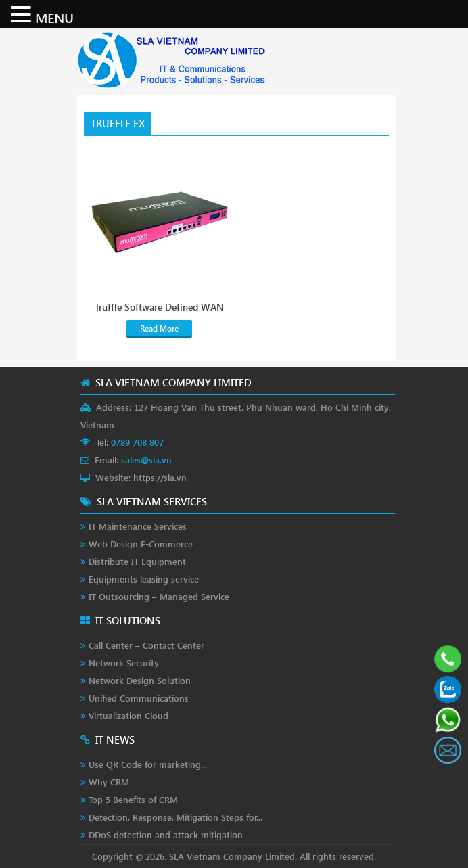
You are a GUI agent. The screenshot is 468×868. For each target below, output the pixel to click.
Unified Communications (139, 698)
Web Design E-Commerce (141, 544)
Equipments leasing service (144, 579)
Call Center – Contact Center (146, 645)
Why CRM (109, 782)
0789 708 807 (137, 442)
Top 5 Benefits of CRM (133, 799)
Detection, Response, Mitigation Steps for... (175, 817)
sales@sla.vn (146, 460)
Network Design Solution (140, 680)
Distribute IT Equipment (137, 561)
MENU (54, 17)
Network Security (124, 663)
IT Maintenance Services (138, 526)
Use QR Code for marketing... (148, 764)
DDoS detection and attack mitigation (166, 835)
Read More (159, 328)
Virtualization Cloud (128, 715)
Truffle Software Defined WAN (159, 307)
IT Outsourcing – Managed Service (159, 596)
